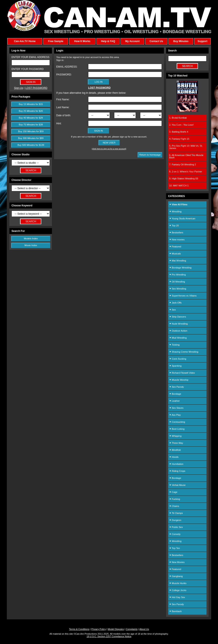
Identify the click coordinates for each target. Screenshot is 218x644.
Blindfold (175, 450)
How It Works (82, 41)
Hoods (174, 457)
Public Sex (176, 527)
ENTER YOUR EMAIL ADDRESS (30, 57)
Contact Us (156, 41)
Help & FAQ (108, 41)
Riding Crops (177, 471)
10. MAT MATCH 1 (179, 186)
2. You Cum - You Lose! (181, 125)
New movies (177, 240)
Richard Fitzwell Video (182, 373)
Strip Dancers (178, 317)
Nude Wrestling (179, 324)
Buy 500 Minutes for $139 (31, 145)
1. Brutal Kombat (178, 118)
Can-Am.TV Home (25, 41)
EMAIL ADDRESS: (67, 67)
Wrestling (175, 211)
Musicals (175, 254)
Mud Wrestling (178, 338)
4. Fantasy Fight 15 (179, 139)
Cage (173, 492)
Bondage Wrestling (180, 268)
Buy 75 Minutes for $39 (31, 125)
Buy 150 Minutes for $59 (31, 131)
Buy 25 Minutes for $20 (31, 111)
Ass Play (175, 415)
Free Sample (56, 41)
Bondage (175, 394)
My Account (132, 41)
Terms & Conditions (79, 629)
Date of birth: (64, 115)
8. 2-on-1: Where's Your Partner (186, 172)
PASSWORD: (64, 75)
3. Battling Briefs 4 (179, 132)
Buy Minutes (181, 41)
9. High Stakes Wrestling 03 (184, 179)
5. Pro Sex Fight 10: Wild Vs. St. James (186, 147)
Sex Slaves (176, 408)
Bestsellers (176, 233)
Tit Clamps (176, 513)
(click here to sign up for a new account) (109, 149)
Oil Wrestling (177, 282)
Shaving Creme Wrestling (184, 352)
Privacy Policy (99, 629)
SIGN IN (98, 131)
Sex (173, 310)
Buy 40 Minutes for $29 (31, 118)
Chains (174, 506)
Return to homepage (150, 155)
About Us (144, 629)
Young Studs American (182, 218)
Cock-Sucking (178, 359)
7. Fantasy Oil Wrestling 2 (183, 165)
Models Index (31, 238)
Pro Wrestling (178, 275)
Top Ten (175, 548)
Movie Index (31, 245)
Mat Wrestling (178, 261)
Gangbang (176, 576)
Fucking (175, 499)
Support (202, 41)
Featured (175, 247)
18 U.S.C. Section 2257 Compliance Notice (109, 636)
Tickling (174, 345)
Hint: (59, 123)
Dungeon (175, 520)
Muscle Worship (179, 380)
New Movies (177, 562)
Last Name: (63, 107)
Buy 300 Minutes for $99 (31, 138)
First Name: (63, 99)
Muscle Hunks (178, 583)
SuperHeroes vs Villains (183, 296)
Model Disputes (116, 629)
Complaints (132, 629)
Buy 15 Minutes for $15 (31, 104)
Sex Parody (177, 387)
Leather (174, 401)
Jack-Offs (175, 303)
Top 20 (174, 226)
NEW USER (109, 143)
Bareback (176, 611)
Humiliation (176, 464)
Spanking (175, 366)
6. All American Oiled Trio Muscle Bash (186, 156)
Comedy (175, 534)
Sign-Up (19, 88)
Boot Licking (177, 429)
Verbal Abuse (177, 485)
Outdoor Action (178, 331)
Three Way (176, 443)
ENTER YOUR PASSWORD (28, 69)
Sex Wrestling (178, 289)
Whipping (175, 436)
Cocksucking (177, 422)
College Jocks (178, 590)
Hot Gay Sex (177, 597)
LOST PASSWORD (36, 88)
